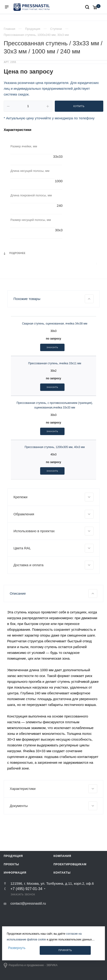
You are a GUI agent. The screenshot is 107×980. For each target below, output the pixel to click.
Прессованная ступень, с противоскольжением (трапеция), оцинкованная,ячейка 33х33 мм (55, 479)
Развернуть (17, 948)
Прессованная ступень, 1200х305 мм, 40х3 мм (55, 522)
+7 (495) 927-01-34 (26, 963)
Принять (65, 950)
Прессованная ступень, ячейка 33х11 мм (55, 438)
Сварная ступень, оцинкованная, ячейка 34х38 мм (55, 398)
